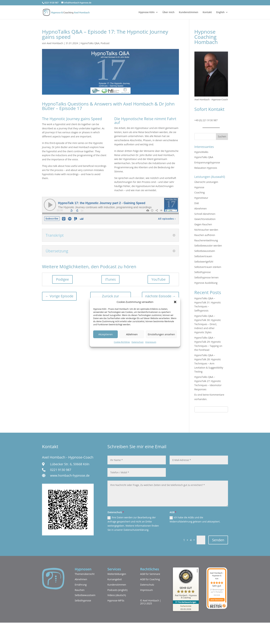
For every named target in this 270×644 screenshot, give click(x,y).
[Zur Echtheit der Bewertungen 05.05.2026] (186, 607)
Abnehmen (201, 208)
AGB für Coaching (150, 579)
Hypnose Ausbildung (206, 283)
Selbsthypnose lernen (207, 277)
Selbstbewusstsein (205, 251)
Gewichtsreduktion (205, 219)
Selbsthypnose (203, 272)
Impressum (151, 342)
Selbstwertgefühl (204, 262)
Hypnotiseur (201, 198)
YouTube (158, 279)
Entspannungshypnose (207, 162)
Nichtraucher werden (206, 230)
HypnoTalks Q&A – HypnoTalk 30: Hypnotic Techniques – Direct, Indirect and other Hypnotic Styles (208, 324)
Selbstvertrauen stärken (208, 267)
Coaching (200, 192)
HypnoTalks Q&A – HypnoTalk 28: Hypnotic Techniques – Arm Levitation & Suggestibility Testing (209, 363)
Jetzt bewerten (217, 600)
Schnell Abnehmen (205, 214)
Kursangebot (115, 579)
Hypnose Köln (147, 12)
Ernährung (81, 585)
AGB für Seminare (150, 574)
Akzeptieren (105, 334)
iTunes (110, 279)
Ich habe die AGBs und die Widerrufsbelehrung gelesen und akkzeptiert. (195, 519)
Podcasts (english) (118, 590)
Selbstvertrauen (203, 256)
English (220, 12)
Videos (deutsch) (117, 595)
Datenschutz (138, 342)
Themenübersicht (85, 574)
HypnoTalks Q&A (90, 43)
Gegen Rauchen (203, 224)
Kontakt (207, 12)
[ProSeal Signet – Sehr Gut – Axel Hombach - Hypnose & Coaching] (186, 585)
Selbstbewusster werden (208, 246)
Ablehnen (132, 334)
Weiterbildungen (117, 574)
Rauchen (80, 590)
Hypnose (199, 187)
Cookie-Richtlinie (122, 342)
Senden (218, 540)
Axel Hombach (55, 43)
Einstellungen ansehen (161, 334)
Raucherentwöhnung (206, 240)
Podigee (62, 279)
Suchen (222, 136)
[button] (175, 302)
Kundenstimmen (189, 12)
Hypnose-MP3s (116, 600)
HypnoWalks (201, 152)
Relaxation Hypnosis (206, 168)
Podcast (105, 43)
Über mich (168, 12)
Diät (197, 203)
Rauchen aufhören (205, 235)
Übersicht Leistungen (206, 182)
